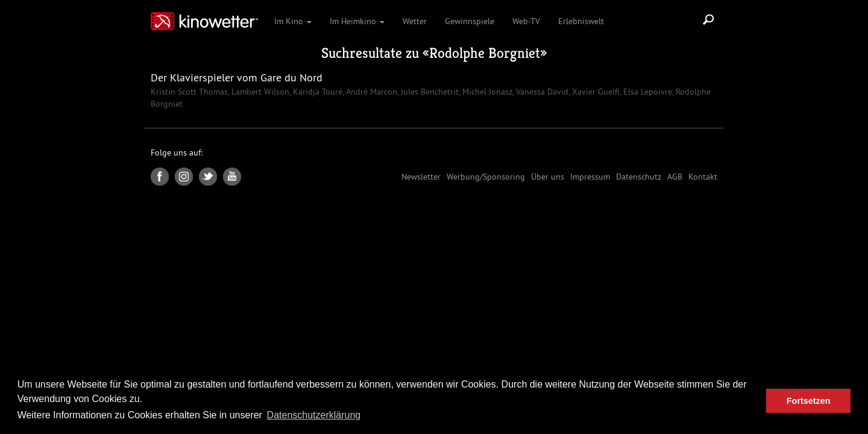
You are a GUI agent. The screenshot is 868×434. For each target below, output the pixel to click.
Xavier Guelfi (595, 92)
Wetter (415, 21)
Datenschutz (639, 177)
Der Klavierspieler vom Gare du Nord (237, 77)
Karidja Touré (316, 92)
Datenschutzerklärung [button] (314, 415)
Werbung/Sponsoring (486, 177)
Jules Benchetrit (429, 92)
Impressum (590, 177)
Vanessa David (541, 92)
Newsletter (421, 177)
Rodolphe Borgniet (485, 53)
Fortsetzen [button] (809, 401)
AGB (675, 177)
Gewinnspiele (470, 21)
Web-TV (526, 21)
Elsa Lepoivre (646, 92)
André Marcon (370, 92)
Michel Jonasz (486, 92)
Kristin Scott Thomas (189, 92)
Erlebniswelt (581, 21)
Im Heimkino (357, 21)
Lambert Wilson (259, 92)
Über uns (548, 177)
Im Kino (293, 21)
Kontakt (703, 177)
